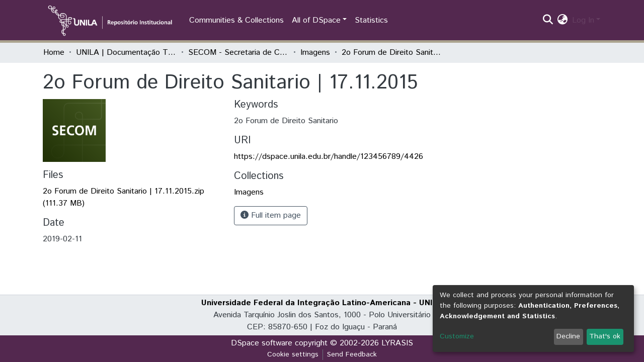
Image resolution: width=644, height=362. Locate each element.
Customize (457, 336)
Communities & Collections (236, 20)
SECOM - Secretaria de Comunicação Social (238, 53)
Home (54, 53)
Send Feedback (352, 354)
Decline (568, 336)
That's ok (605, 336)
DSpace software (262, 343)
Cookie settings (293, 354)
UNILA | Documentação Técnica (126, 53)
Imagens (315, 53)
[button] (563, 21)
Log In (583, 20)
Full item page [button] (271, 215)
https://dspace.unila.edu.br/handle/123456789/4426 (329, 157)
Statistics (371, 20)
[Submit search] (548, 21)
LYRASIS (397, 343)
